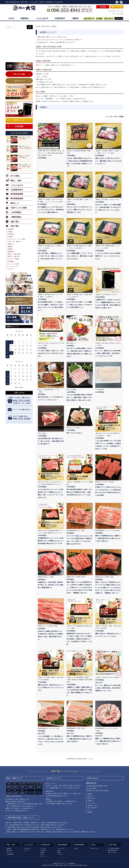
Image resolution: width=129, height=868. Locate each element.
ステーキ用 (43, 848)
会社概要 (99, 19)
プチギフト (11, 269)
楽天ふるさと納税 (19, 74)
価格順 (116, 117)
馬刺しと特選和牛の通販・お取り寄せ (60, 865)
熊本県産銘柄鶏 (79, 845)
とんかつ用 (60, 854)
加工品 (93, 845)
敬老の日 (11, 244)
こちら (121, 13)
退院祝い (11, 249)
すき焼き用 (43, 850)
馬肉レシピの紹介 (112, 852)
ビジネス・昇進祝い (14, 259)
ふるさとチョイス (19, 81)
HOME (12, 18)
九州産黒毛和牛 (45, 845)
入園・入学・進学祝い (15, 242)
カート (89, 810)
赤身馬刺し (9, 848)
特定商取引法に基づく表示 (59, 863)
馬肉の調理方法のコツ (113, 850)
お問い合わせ (109, 19)
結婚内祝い (11, 229)
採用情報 (90, 812)
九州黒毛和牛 (60, 18)
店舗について (91, 796)
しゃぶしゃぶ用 (61, 848)
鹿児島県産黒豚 (62, 845)
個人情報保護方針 (72, 863)
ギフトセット (10, 852)
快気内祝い (11, 252)
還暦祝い (11, 247)
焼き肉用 (42, 852)
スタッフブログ (92, 803)
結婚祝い (55, 26)
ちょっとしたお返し (14, 264)
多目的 (42, 854)
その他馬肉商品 (10, 854)
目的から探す (46, 26)
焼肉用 (59, 852)
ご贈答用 (75, 18)
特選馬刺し (25, 18)
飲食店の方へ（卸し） (93, 805)
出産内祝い (11, 234)
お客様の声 (90, 801)
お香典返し (11, 261)
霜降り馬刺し (10, 850)
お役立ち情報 (112, 845)
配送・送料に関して (93, 808)
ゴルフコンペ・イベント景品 (17, 239)
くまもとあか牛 (42, 18)
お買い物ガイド (89, 19)
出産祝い (11, 237)
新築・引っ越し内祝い (15, 254)
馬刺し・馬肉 (11, 845)
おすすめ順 (109, 117)
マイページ (119, 19)
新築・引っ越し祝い (14, 256)
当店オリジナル (95, 848)
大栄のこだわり (92, 798)
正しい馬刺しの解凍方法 (114, 848)
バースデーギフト (13, 266)
